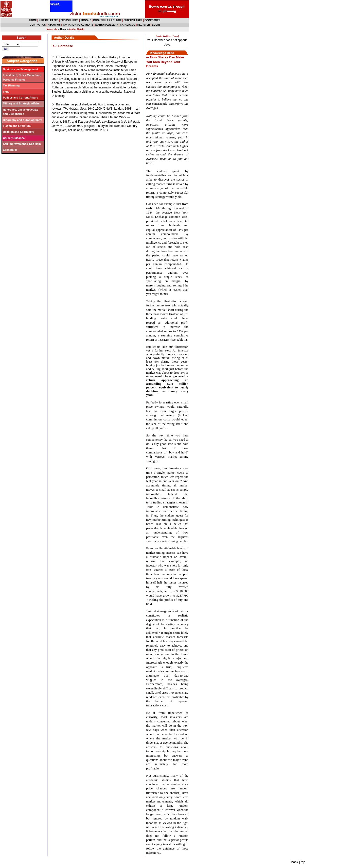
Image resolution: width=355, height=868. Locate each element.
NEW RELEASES (49, 20)
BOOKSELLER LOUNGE (107, 20)
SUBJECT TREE (133, 20)
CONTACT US (38, 25)
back (295, 862)
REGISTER (144, 25)
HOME (33, 20)
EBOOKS (86, 20)
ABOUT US (54, 25)
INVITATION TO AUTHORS (78, 25)
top (303, 862)
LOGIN (156, 25)
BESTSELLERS (69, 20)
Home (63, 29)
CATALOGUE (128, 25)
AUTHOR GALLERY (107, 25)
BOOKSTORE (152, 20)
